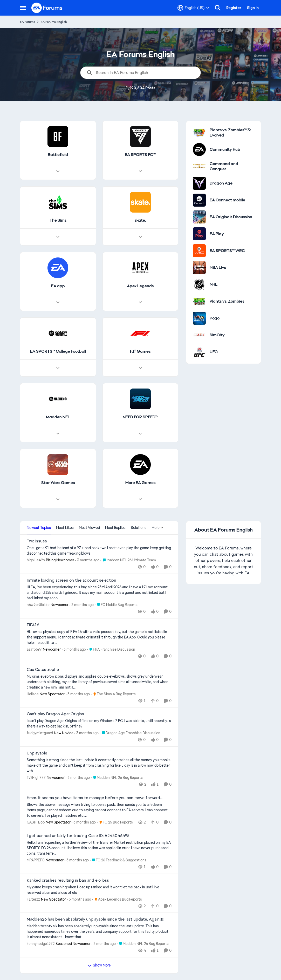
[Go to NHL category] (199, 284)
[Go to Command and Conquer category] (199, 166)
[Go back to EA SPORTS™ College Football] (58, 352)
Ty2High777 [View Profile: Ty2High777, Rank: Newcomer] (36, 778)
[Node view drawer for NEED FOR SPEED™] (140, 434)
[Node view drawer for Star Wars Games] (58, 499)
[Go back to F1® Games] (140, 352)
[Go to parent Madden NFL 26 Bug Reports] (117, 778)
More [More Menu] (157, 528)
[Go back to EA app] (58, 286)
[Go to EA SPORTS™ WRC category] (199, 251)
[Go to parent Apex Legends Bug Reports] (117, 899)
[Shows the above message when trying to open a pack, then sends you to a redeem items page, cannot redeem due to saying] (99, 810)
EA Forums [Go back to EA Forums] (28, 22)
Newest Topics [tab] (39, 528)
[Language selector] (193, 8)
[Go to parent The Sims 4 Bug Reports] (113, 694)
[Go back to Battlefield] (58, 155)
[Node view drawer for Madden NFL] (58, 434)
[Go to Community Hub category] (199, 149)
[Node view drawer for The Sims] (58, 237)
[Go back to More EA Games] (140, 483)
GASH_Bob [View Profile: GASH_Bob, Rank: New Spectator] (36, 822)
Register (234, 8)
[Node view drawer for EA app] (58, 303)
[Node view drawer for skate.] (140, 237)
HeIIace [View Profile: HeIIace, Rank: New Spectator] (33, 694)
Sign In (253, 8)
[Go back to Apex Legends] (140, 286)
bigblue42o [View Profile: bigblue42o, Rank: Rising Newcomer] (36, 560)
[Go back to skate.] (140, 220)
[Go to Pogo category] (199, 318)
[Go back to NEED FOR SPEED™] (140, 417)
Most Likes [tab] (65, 528)
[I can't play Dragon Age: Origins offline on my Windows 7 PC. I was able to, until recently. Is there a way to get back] (99, 724)
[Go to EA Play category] (199, 234)
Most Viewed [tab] (89, 528)
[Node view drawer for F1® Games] (140, 368)
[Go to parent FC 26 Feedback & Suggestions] (118, 860)
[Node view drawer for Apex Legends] (140, 303)
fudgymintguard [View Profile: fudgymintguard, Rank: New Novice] (40, 733)
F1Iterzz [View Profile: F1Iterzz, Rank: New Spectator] (33, 899)
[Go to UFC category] (199, 352)
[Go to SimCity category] (199, 335)
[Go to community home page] (47, 8)
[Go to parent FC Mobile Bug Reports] (116, 605)
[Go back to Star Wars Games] (58, 483)
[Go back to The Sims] (58, 220)
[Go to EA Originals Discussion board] (199, 217)
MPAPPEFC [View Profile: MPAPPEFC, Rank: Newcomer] (36, 860)
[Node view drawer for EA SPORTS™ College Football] (58, 368)
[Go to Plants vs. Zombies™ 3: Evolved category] (199, 133)
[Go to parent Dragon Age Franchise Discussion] (130, 733)
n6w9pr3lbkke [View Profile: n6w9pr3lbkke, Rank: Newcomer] (38, 605)
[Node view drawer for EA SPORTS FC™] (140, 171)
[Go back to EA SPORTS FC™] (140, 155)
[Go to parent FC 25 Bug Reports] (115, 822)
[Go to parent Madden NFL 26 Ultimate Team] (128, 560)
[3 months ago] (87, 560)
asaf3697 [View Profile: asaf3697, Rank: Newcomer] (34, 649)
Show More (99, 965)
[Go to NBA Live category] (199, 268)
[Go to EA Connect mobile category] (199, 200)
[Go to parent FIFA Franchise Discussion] (111, 649)
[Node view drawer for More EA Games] (140, 499)
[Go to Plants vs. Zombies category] (199, 301)
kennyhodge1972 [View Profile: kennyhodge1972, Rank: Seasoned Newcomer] (41, 944)
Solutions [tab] (139, 528)
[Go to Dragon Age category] (199, 183)
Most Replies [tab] (115, 528)
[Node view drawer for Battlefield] (58, 171)
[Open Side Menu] (23, 8)
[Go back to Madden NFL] (58, 417)
